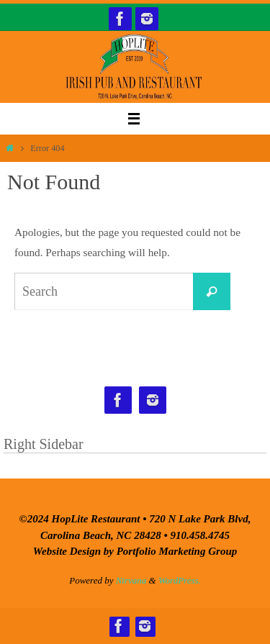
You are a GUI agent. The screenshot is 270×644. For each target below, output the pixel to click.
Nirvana (131, 580)
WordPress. (180, 580)
